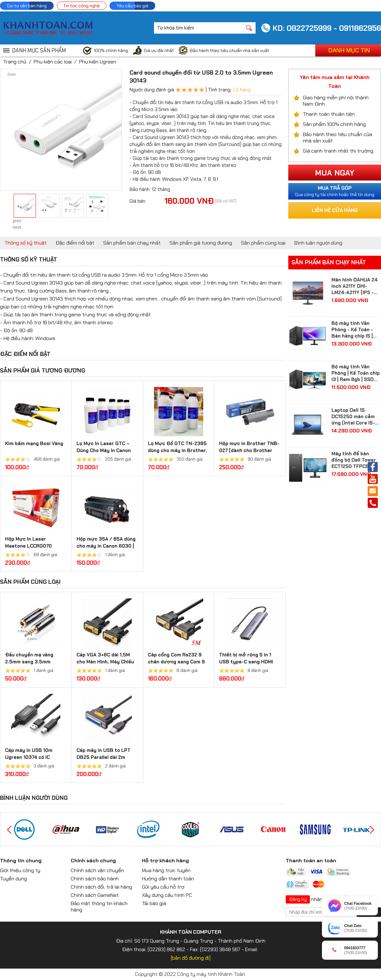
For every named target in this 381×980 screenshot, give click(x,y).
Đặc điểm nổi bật (75, 243)
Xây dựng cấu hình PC (167, 895)
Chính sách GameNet (95, 895)
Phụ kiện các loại (53, 62)
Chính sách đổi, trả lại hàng (101, 887)
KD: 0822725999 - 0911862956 (327, 28)
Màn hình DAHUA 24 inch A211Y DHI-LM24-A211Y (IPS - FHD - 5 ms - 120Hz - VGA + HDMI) (356, 286)
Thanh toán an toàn (311, 861)
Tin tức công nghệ (82, 6)
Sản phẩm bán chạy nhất (132, 243)
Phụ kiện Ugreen (98, 62)
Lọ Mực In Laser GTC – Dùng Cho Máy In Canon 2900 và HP (104, 451)
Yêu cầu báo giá (132, 6)
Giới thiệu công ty (20, 870)
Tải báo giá (154, 903)
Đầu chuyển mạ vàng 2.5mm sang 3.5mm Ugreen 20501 (29, 662)
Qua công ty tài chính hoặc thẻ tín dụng (335, 191)
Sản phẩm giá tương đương (201, 243)
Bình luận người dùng (318, 243)
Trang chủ (15, 62)
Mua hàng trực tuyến (166, 870)
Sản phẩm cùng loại (263, 243)
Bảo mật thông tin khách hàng (99, 907)
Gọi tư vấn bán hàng (27, 6)
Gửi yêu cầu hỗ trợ (163, 887)
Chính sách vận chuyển (97, 870)
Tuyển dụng (13, 879)
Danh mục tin (349, 50)
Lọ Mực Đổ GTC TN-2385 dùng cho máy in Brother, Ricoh (177, 451)
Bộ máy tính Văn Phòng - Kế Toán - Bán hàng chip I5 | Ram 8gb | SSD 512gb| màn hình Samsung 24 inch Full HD (352, 330)
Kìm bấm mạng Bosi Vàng (34, 444)
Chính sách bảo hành (95, 879)
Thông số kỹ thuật (26, 243)
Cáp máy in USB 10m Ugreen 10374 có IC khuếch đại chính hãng (31, 757)
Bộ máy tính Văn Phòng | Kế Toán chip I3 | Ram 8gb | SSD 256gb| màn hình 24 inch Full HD (356, 373)
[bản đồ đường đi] (191, 958)
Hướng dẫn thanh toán (168, 879)
